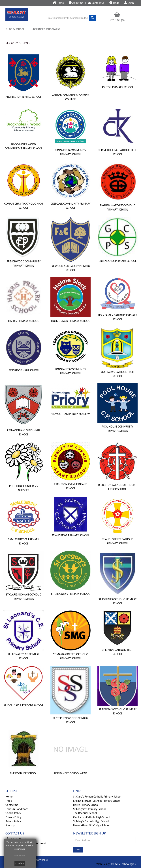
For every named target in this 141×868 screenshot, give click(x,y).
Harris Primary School (86, 805)
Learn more (20, 855)
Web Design (103, 864)
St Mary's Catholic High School (91, 821)
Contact (96, 3)
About (76, 3)
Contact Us (12, 805)
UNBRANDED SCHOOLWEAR (46, 29)
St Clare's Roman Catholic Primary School (97, 797)
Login (129, 3)
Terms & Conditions (17, 809)
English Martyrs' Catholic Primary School (97, 801)
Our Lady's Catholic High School (92, 817)
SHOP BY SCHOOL (15, 29)
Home (9, 797)
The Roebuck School (85, 813)
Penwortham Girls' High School (91, 825)
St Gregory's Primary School (89, 809)
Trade (114, 3)
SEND (78, 850)
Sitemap (10, 825)
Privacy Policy (13, 817)
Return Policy (13, 821)
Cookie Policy (13, 813)
